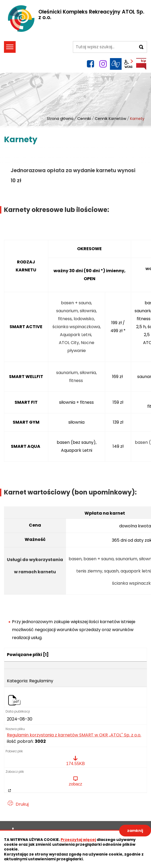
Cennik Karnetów (110, 119)
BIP (141, 64)
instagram (103, 64)
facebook (90, 64)
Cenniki (84, 119)
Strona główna (60, 119)
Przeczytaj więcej (78, 840)
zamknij (135, 831)
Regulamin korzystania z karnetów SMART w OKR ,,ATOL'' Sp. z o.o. (74, 735)
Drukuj (22, 804)
